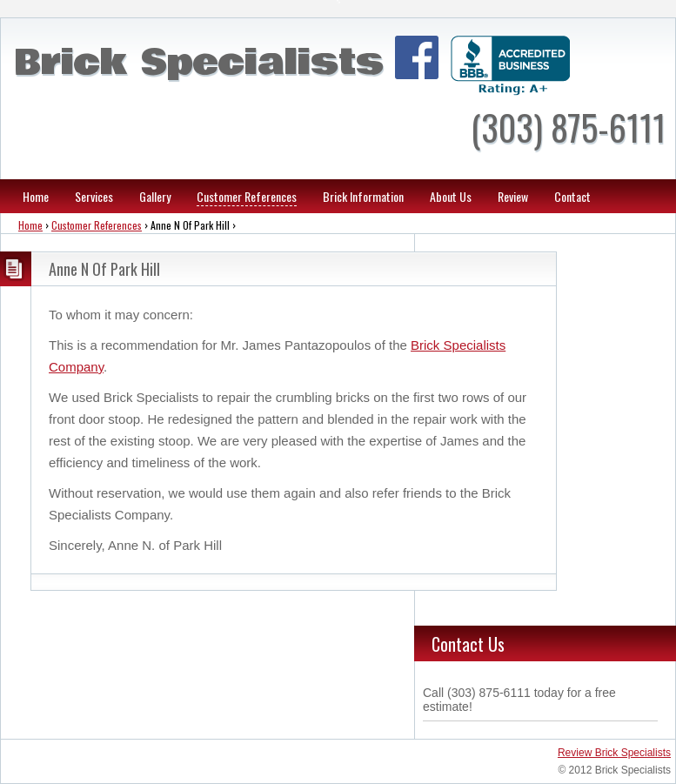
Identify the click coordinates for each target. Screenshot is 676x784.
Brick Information (363, 196)
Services (94, 196)
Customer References (247, 196)
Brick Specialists (199, 63)
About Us (451, 196)
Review (513, 196)
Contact (572, 196)
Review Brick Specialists (614, 753)
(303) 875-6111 (568, 127)
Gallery (155, 196)
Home (36, 196)
